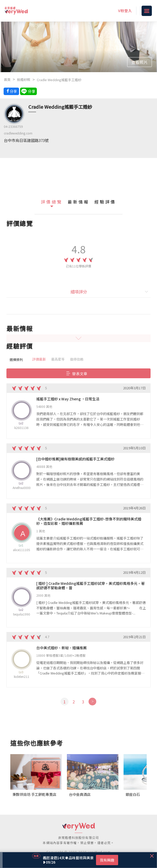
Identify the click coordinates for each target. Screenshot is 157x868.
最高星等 (58, 359)
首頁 (7, 79)
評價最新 (39, 359)
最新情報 (78, 202)
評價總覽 (52, 202)
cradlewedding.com (18, 133)
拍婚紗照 (24, 79)
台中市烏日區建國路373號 (26, 140)
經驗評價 (105, 202)
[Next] (92, 702)
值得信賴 (77, 359)
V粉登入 (125, 11)
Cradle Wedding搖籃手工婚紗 (59, 80)
